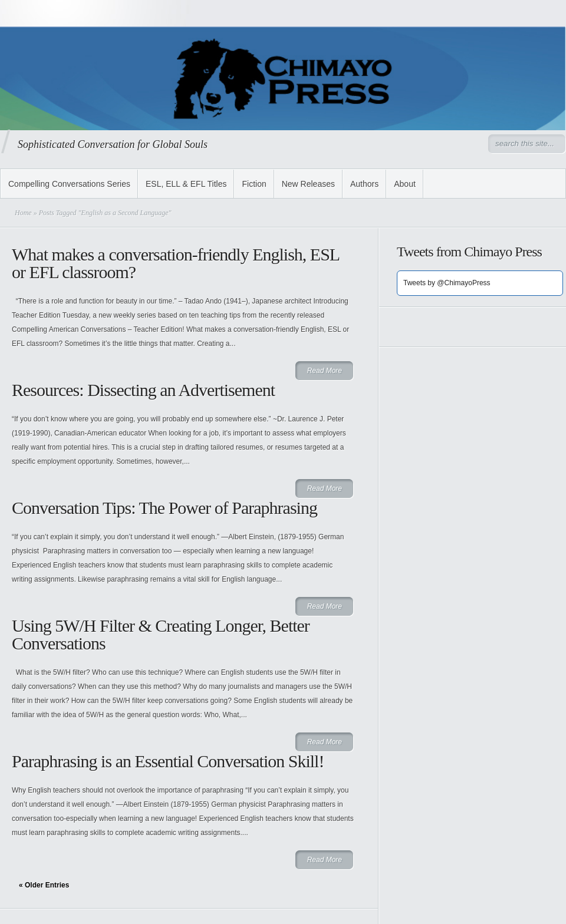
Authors (364, 184)
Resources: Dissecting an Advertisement (143, 390)
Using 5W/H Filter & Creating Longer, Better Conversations (161, 634)
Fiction (254, 184)
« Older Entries (44, 885)
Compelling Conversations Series (69, 184)
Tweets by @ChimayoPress (447, 283)
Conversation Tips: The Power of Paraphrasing (164, 508)
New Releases (308, 184)
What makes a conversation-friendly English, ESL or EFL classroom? (175, 263)
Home (23, 213)
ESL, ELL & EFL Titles (186, 184)
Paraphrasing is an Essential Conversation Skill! (168, 761)
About (405, 184)
